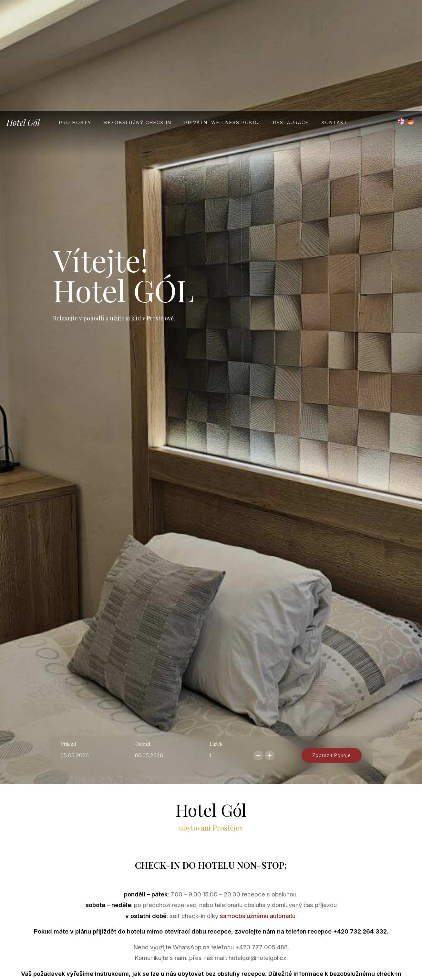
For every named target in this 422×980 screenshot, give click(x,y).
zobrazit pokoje (330, 672)
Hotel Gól (23, 12)
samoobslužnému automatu (258, 846)
